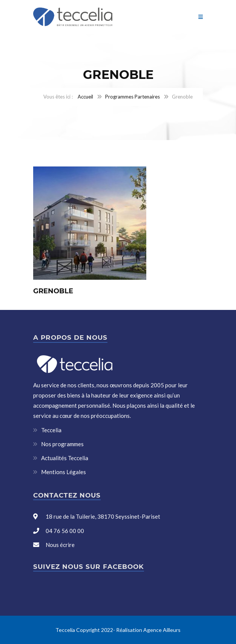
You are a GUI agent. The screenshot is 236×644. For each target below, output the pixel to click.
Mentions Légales (64, 472)
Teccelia (51, 430)
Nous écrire (60, 545)
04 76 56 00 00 (64, 531)
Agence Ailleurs (162, 630)
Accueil (85, 97)
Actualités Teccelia (65, 458)
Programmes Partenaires (133, 97)
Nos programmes (62, 444)
